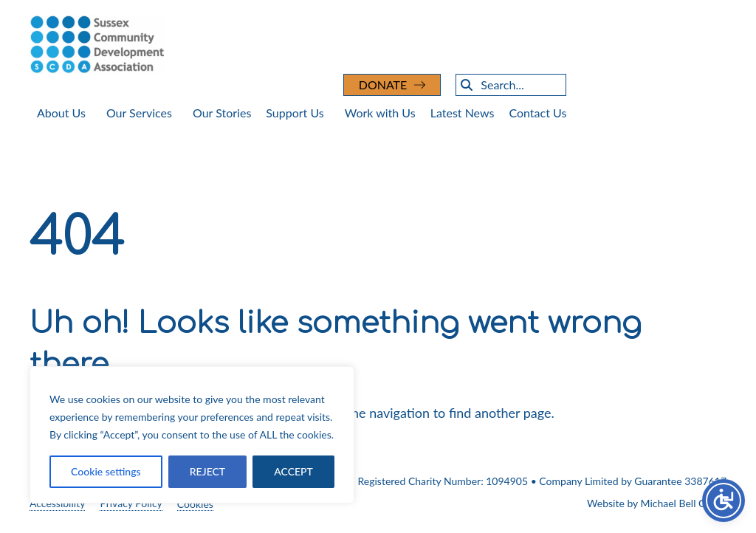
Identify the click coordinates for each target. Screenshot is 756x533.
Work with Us (380, 113)
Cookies (195, 504)
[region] (192, 435)
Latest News (463, 113)
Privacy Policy (131, 503)
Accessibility (57, 503)
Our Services (139, 113)
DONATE (383, 85)
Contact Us (537, 113)
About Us (61, 113)
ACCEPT (293, 471)
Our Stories (222, 113)
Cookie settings (106, 471)
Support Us (295, 113)
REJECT (207, 471)
